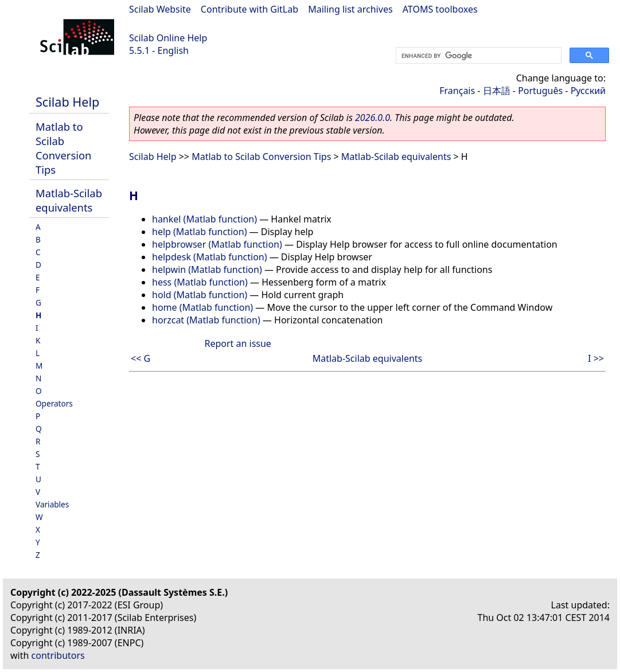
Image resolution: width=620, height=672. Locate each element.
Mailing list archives (350, 9)
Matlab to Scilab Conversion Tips (63, 148)
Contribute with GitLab (249, 9)
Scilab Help (67, 102)
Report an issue (237, 343)
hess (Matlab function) (200, 282)
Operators (54, 403)
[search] (477, 56)
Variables (52, 504)
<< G (141, 358)
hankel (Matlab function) (204, 219)
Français (457, 91)
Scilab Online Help (168, 38)
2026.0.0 (373, 118)
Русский (588, 91)
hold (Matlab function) (200, 295)
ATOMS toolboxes (440, 9)
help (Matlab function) (199, 232)
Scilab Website (160, 9)
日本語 (497, 91)
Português (540, 91)
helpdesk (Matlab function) (210, 257)
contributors (58, 655)
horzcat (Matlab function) (206, 320)
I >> (596, 358)
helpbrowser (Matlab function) (217, 244)
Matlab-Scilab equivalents (69, 200)
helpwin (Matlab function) (207, 269)
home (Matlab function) (202, 307)
